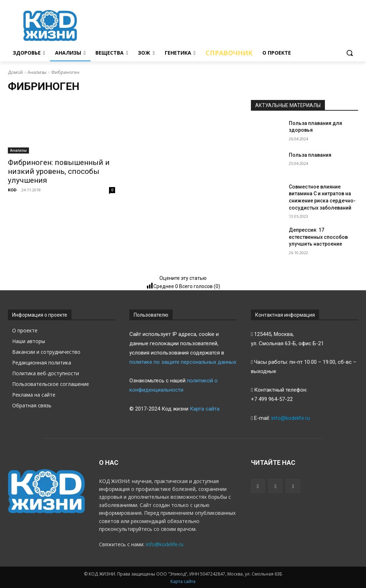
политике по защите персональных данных (183, 362)
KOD (12, 190)
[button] (350, 53)
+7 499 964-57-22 (272, 399)
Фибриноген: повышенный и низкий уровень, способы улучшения (59, 171)
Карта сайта (205, 409)
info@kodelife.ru (291, 418)
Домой (15, 72)
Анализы (37, 72)
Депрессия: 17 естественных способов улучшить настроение (318, 237)
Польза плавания (310, 155)
